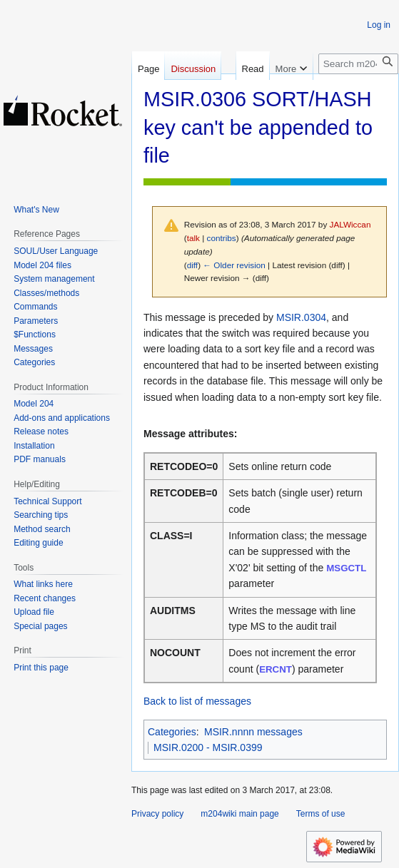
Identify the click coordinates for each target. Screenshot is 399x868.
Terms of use (321, 814)
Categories (172, 732)
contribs (222, 238)
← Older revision (234, 265)
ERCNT (276, 669)
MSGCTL (346, 568)
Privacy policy (157, 814)
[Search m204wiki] (358, 64)
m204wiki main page (239, 814)
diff (192, 265)
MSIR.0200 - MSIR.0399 (208, 747)
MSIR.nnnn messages (253, 732)
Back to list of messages (197, 701)
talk (193, 238)
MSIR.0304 (301, 317)
